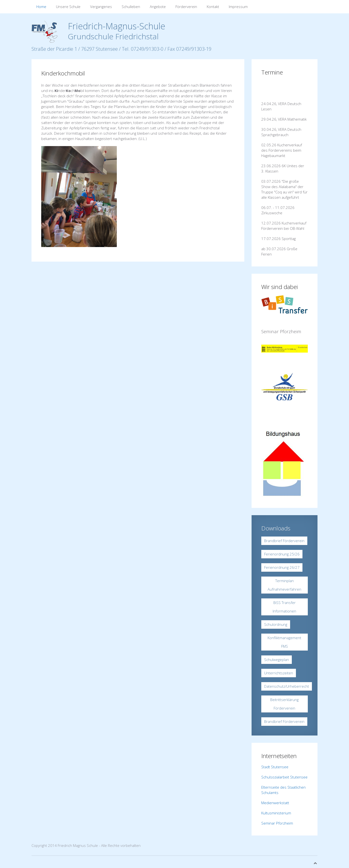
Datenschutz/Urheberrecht (287, 686)
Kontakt (213, 7)
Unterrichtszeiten (279, 673)
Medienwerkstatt (275, 803)
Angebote (158, 7)
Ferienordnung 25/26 (282, 554)
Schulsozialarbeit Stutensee (284, 777)
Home (41, 7)
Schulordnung (276, 624)
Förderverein (186, 7)
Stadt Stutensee (275, 767)
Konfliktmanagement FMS (284, 642)
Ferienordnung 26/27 (282, 567)
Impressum (238, 7)
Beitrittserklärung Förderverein (284, 704)
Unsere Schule (68, 7)
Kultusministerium (276, 813)
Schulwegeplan (277, 660)
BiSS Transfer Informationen (284, 607)
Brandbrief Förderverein (284, 541)
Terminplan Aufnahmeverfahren (284, 585)
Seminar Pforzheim (277, 823)
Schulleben (131, 7)
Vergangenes (101, 7)
